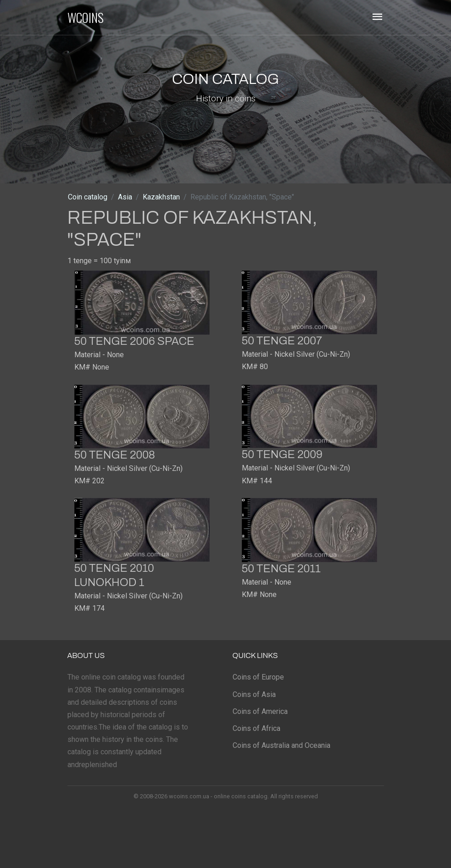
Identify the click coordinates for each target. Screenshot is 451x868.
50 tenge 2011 (281, 569)
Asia (125, 197)
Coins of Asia (254, 694)
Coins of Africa (256, 728)
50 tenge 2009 (282, 454)
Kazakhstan (161, 197)
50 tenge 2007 (282, 341)
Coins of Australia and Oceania (281, 745)
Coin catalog (88, 197)
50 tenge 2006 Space (134, 341)
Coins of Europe (258, 677)
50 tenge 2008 (115, 455)
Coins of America (260, 711)
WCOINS (86, 17)
